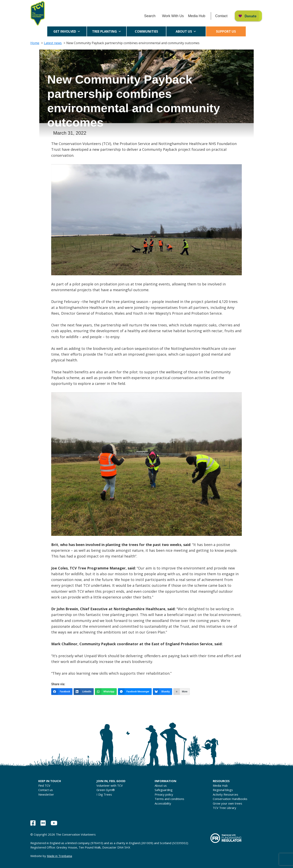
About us (186, 31)
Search (150, 16)
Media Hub (197, 16)
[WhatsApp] (106, 692)
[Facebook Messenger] (135, 692)
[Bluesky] (162, 692)
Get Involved (67, 31)
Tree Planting (107, 31)
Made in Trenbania (59, 856)
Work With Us (173, 16)
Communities (146, 33)
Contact (221, 16)
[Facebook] (62, 692)
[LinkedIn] (84, 692)
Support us (226, 31)
